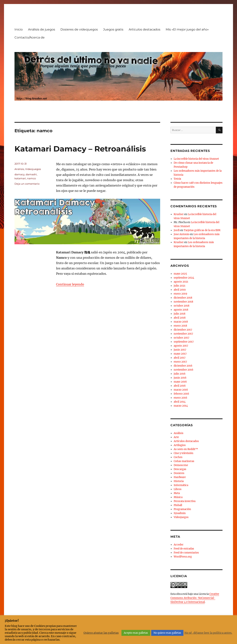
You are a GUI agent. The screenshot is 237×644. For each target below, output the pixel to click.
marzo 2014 (181, 406)
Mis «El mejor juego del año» (187, 29)
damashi (31, 174)
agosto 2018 (181, 310)
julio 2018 (180, 314)
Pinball (178, 505)
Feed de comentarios (186, 553)
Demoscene (181, 465)
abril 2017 (180, 358)
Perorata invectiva (185, 501)
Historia (179, 481)
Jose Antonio (182, 234)
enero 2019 (180, 294)
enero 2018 (180, 326)
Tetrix (177, 179)
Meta (177, 493)
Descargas (180, 469)
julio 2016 (180, 374)
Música (178, 497)
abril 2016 (180, 386)
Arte (176, 437)
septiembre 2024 (184, 278)
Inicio (19, 29)
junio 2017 (180, 350)
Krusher (179, 214)
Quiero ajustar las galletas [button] (101, 633)
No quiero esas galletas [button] (167, 633)
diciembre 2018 (183, 298)
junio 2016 (180, 378)
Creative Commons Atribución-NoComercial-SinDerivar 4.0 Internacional (195, 598)
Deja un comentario (27, 184)
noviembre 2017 (183, 334)
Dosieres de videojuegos (79, 29)
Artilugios (180, 445)
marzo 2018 (181, 322)
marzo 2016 (181, 390)
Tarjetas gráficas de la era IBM (202, 230)
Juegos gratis (113, 29)
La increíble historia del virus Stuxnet (196, 159)
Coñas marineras (184, 461)
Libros (178, 489)
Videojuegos (33, 169)
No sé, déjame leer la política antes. (208, 633)
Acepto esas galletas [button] (136, 633)
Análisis (19, 169)
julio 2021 (180, 286)
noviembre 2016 (184, 370)
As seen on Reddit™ (186, 449)
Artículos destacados (145, 29)
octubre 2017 (182, 338)
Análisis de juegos (42, 29)
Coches (178, 457)
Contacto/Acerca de (30, 37)
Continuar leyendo (70, 284)
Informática (181, 485)
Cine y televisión (184, 453)
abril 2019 (180, 290)
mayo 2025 (180, 274)
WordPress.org (183, 557)
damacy (20, 174)
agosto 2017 (181, 346)
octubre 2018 (182, 306)
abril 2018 (180, 318)
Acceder (179, 545)
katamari (20, 178)
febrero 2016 (181, 394)
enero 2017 (180, 362)
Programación (182, 509)
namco (31, 178)
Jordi (177, 230)
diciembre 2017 (183, 330)
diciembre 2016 (183, 366)
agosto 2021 (181, 282)
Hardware (180, 477)
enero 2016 (180, 398)
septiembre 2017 (184, 342)
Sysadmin (180, 513)
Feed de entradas (184, 549)
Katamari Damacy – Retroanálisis (80, 149)
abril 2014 (180, 402)
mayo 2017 (180, 354)
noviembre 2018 (183, 302)
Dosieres (179, 473)
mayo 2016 (180, 382)
